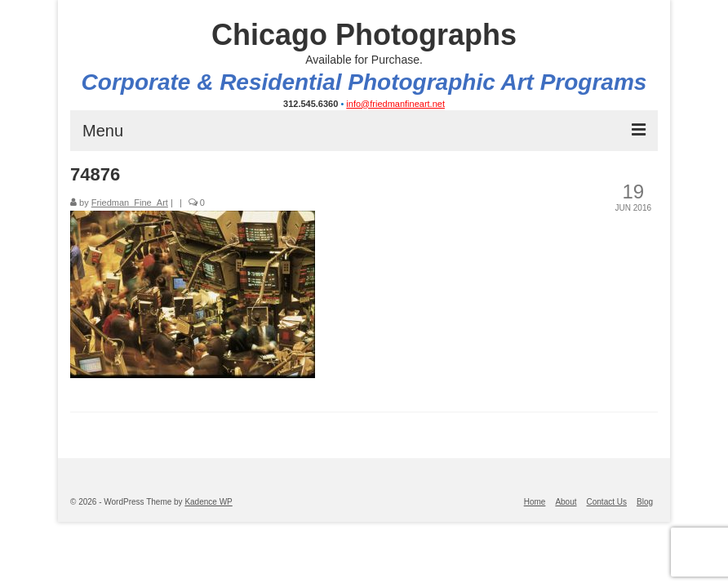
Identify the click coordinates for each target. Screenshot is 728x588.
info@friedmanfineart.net (395, 104)
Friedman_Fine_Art (130, 203)
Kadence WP (208, 502)
